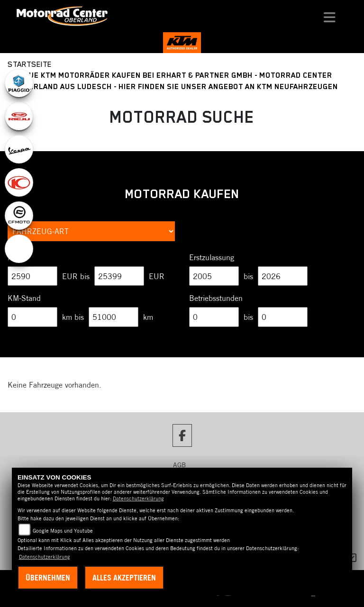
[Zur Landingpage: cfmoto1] (19, 216)
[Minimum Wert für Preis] (32, 276)
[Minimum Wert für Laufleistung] (32, 317)
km (148, 317)
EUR (157, 276)
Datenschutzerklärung (138, 498)
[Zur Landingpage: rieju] (19, 116)
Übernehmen (48, 578)
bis (248, 276)
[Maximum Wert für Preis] (119, 276)
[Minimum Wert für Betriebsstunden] (214, 317)
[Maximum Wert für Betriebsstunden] (283, 317)
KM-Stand (24, 298)
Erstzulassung (212, 257)
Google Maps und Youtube (63, 531)
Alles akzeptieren (124, 578)
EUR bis (76, 276)
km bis (73, 317)
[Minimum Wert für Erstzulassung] (214, 276)
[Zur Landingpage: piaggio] (19, 83)
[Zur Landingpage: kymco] (19, 182)
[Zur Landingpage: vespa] (19, 149)
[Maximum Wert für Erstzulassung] (283, 276)
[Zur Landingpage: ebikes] (19, 249)
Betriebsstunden (216, 298)
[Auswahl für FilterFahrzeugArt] (91, 231)
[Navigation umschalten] (330, 16)
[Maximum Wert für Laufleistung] (114, 317)
